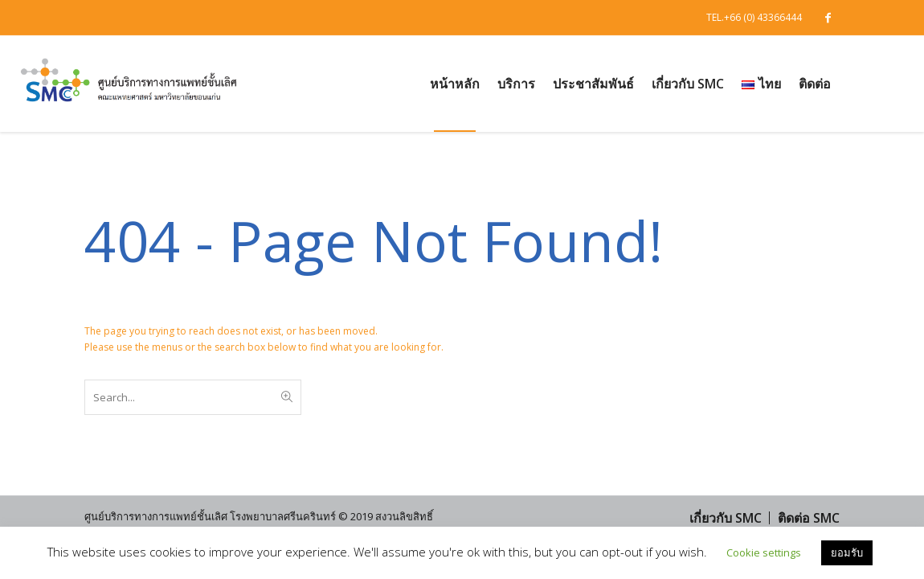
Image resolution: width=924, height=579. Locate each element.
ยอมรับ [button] (847, 552)
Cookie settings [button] (764, 552)
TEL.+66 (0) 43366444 (754, 17)
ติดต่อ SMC (809, 518)
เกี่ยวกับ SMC (726, 518)
